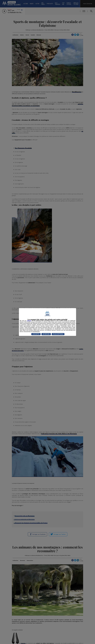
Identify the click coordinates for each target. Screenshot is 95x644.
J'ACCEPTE (36, 334)
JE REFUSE (46, 334)
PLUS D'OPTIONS (58, 334)
